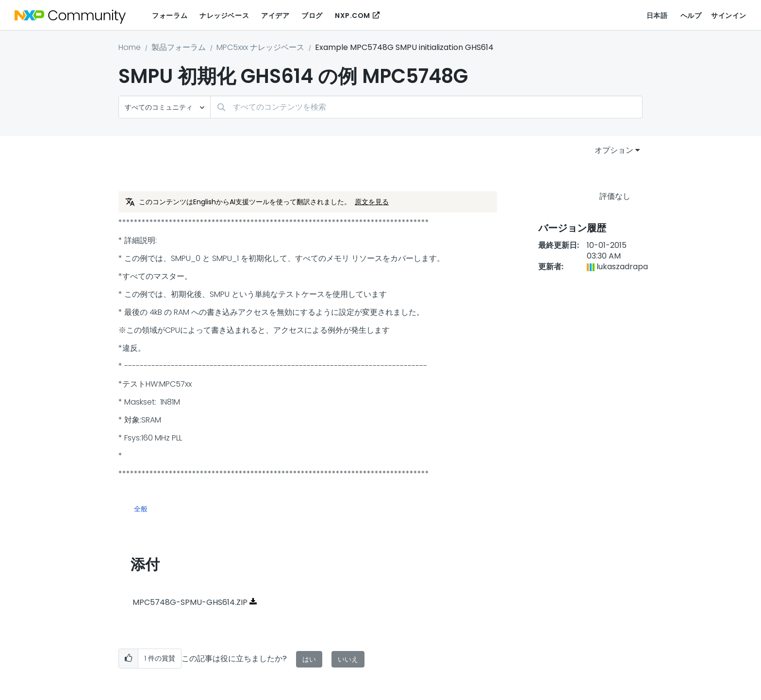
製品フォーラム (179, 47)
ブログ (312, 16)
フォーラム (170, 16)
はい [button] (309, 659)
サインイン (729, 16)
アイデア (275, 16)
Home (130, 47)
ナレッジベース (224, 16)
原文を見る (372, 202)
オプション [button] (614, 150)
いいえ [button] (348, 659)
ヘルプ (691, 16)
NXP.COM (353, 16)
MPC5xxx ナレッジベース (260, 47)
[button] (128, 659)
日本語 (657, 16)
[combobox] (426, 107)
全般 (141, 509)
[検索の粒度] (165, 107)
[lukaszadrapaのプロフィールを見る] (622, 267)
